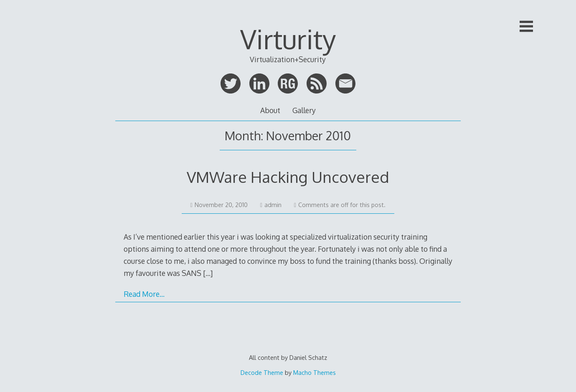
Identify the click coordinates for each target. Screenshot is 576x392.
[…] (208, 273)
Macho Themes (315, 372)
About (270, 110)
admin (271, 205)
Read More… (144, 294)
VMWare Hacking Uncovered (288, 177)
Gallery (304, 110)
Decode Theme (262, 372)
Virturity (288, 39)
